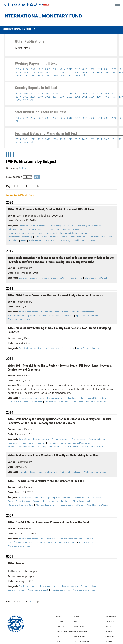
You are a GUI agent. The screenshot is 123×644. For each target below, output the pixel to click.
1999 (99, 73)
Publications (68, 316)
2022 (40, 69)
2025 (18, 69)
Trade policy (65, 241)
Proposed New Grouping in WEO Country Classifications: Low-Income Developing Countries (59, 330)
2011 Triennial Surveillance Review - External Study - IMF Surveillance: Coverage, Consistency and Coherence (60, 367)
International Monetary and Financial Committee (69, 443)
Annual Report (80, 636)
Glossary (109, 632)
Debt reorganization (16, 230)
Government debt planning (20, 237)
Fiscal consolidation (97, 439)
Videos (76, 617)
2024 (26, 69)
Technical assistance (88, 542)
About (59, 617)
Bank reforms (24, 439)
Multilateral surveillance (49, 316)
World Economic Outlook (85, 241)
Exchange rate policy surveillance (56, 498)
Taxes (23, 241)
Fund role (72, 398)
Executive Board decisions (70, 539)
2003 (70, 73)
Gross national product (38, 590)
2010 (18, 73)
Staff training (76, 278)
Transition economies (60, 590)
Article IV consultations (28, 312)
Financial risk (79, 498)
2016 (85, 69)
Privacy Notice (111, 617)
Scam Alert (109, 636)
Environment (51, 233)
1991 (48, 76)
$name (20, 563)
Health (64, 237)
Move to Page (14, 177)
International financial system (20, 505)
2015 (92, 69)
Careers (108, 627)
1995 (18, 76)
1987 (70, 76)
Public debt (13, 241)
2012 (114, 69)
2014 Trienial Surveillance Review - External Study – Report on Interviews (59, 295)
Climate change (38, 226)
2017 (77, 69)
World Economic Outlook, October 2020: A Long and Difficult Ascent (55, 209)
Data (75, 622)
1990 (55, 76)
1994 (26, 76)
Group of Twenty (45, 542)
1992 (40, 76)
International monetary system (21, 447)
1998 (107, 73)
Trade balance (35, 241)
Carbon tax (23, 226)
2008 (33, 73)
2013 (107, 69)
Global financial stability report (43, 472)
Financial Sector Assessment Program (78, 312)
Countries (60, 627)
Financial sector (78, 439)
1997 (114, 73)
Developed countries (28, 586)
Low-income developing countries (59, 348)
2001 (85, 73)
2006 (48, 73)
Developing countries (50, 586)
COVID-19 (69, 226)
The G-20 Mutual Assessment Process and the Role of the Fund (52, 522)
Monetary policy (71, 447)
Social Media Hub (80, 632)
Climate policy (55, 226)
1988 (62, 76)
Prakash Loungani (28, 571)
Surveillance (93, 316)
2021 (48, 69)
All (83, 76)
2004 (62, 73)
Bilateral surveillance (50, 312)
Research (60, 622)
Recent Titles (21, 48)
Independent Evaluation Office (54, 278)
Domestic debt (35, 230)
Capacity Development (65, 632)
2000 (92, 73)
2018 (70, 69)
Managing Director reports (49, 447)
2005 (55, 73)
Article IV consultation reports (31, 398)
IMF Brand (109, 641)
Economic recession (72, 230)
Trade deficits (50, 241)
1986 (77, 76)
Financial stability (51, 501)
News (58, 636)
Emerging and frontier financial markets (25, 233)
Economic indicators (90, 586)
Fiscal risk (41, 443)
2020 (55, 69)
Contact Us (109, 622)
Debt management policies (89, 226)
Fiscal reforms (27, 443)
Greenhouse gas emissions (47, 237)
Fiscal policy (13, 443)
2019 (62, 69)
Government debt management (74, 233)
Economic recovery (60, 439)
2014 (99, 69)
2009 (26, 73)
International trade (78, 237)
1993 (33, 76)
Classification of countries (30, 348)
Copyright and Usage (82, 641)
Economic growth (52, 230)
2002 (77, 73)
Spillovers (80, 316)
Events (59, 641)
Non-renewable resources (101, 237)
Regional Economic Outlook (57, 402)
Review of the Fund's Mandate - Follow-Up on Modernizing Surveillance (58, 455)
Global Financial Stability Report (22, 316)
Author (23, 168)
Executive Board (48, 539)
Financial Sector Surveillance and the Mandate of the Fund (50, 481)
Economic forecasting (28, 278)
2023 (33, 69)
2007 (40, 73)
